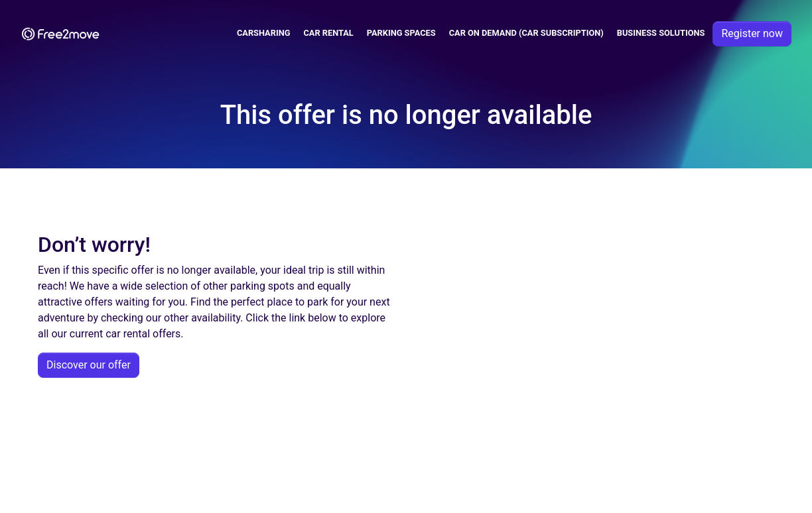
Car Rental (328, 33)
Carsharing (264, 33)
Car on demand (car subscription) (526, 33)
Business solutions (661, 33)
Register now (752, 33)
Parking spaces (401, 33)
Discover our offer (89, 365)
